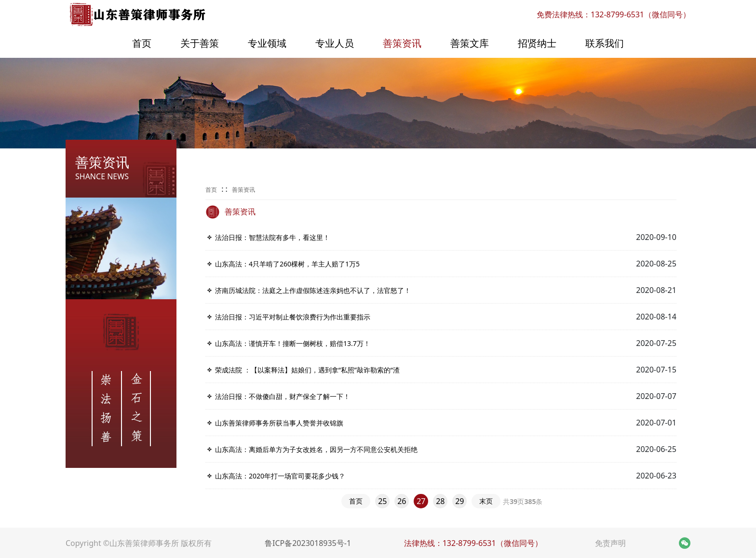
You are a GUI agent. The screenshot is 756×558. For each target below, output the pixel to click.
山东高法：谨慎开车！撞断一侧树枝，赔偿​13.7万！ (293, 343)
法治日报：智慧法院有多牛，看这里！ (272, 237)
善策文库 (470, 43)
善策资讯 (402, 43)
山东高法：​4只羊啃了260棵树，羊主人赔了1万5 (287, 264)
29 (459, 501)
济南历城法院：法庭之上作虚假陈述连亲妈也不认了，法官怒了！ (313, 290)
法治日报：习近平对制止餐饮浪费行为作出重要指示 (293, 317)
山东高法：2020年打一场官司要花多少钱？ (280, 476)
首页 (142, 43)
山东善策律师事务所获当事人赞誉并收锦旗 (279, 423)
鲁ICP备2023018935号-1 (308, 543)
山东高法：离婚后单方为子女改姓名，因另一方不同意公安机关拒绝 (316, 449)
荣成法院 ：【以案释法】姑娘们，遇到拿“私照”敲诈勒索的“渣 (307, 370)
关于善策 (200, 43)
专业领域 (267, 43)
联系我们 (605, 43)
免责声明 (610, 543)
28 (440, 501)
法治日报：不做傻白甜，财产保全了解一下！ (283, 396)
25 (382, 501)
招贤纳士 (537, 43)
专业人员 (335, 43)
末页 (486, 501)
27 (421, 501)
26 (402, 501)
